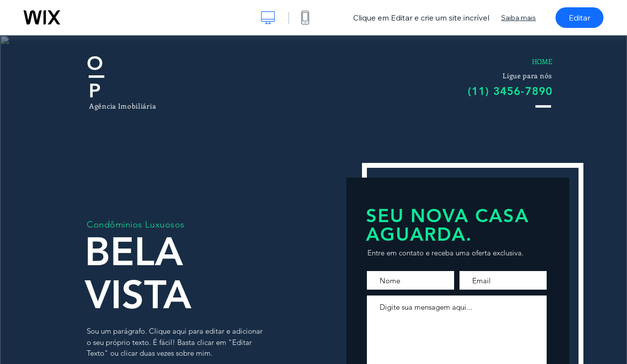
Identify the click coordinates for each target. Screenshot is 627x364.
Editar (579, 18)
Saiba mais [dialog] (518, 18)
